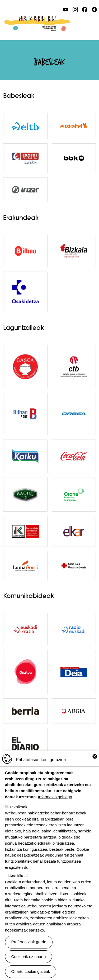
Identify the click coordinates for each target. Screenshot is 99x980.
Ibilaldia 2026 (37, 19)
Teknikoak (18, 807)
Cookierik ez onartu (29, 957)
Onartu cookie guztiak (31, 971)
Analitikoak (19, 876)
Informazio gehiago (55, 797)
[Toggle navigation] (93, 23)
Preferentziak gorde (29, 942)
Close (95, 756)
